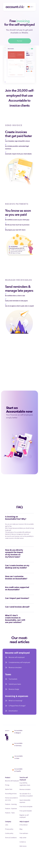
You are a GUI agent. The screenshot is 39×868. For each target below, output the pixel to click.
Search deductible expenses (25, 801)
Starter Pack (9, 789)
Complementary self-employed (19, 662)
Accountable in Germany (17, 744)
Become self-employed (17, 657)
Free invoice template (26, 807)
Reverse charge (14, 689)
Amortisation (13, 711)
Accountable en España (17, 770)
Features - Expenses (11, 808)
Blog (21, 829)
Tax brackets (13, 679)
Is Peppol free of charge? (17, 706)
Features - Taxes (10, 813)
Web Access (23, 846)
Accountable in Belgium (17, 732)
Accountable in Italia (18, 757)
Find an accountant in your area (11, 799)
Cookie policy (9, 833)
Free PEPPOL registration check (25, 784)
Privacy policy (9, 829)
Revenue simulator (15, 667)
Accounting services (11, 794)
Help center (23, 838)
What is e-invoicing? (15, 701)
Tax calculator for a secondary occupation (26, 795)
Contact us (23, 842)
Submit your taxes (15, 684)
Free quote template (26, 811)
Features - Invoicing (11, 804)
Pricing (7, 785)
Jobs (7, 825)
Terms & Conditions (11, 838)
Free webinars (24, 833)
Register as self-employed (24, 816)
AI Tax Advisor (24, 825)
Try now (20, 41)
